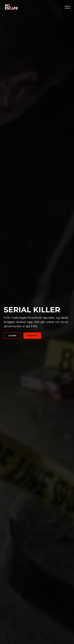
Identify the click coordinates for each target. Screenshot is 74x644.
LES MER (12, 336)
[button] (68, 7)
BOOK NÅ (32, 336)
